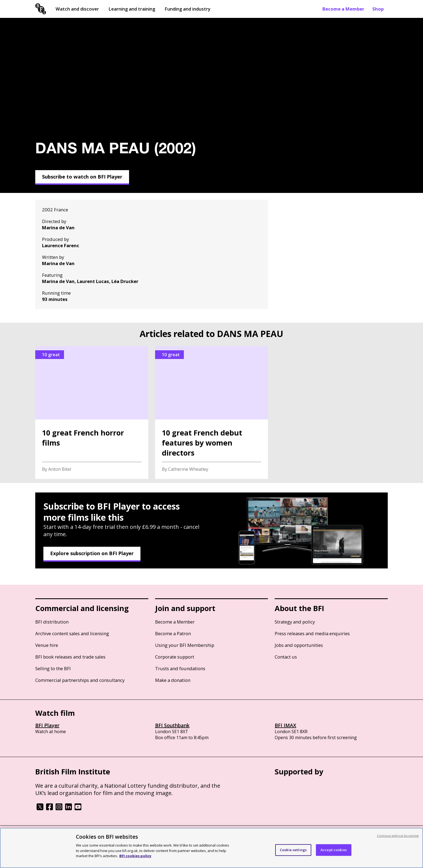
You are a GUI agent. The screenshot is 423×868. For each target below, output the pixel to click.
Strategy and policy (295, 622)
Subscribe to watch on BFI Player (82, 177)
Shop (378, 9)
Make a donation (173, 680)
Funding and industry (188, 9)
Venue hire (47, 645)
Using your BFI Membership (185, 645)
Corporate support (175, 657)
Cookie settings (293, 850)
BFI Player (47, 725)
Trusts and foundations (180, 668)
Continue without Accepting (398, 836)
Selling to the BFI (53, 668)
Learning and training (132, 9)
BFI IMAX (285, 725)
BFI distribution (52, 622)
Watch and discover (77, 9)
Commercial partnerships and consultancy (80, 680)
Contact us (286, 657)
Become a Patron (173, 633)
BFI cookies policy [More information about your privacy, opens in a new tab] (135, 856)
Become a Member (343, 9)
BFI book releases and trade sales (70, 657)
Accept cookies (334, 850)
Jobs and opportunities (299, 645)
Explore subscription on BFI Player (92, 553)
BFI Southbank (172, 725)
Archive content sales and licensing (72, 633)
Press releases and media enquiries (312, 633)
